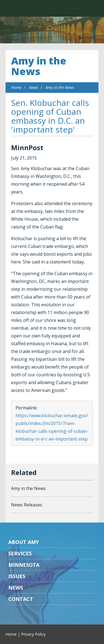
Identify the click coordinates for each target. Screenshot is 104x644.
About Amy (24, 542)
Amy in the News (39, 66)
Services (20, 553)
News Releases (27, 505)
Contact (21, 599)
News (33, 87)
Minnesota (24, 565)
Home (16, 87)
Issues (17, 576)
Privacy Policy (33, 634)
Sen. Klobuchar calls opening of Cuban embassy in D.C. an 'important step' (50, 116)
